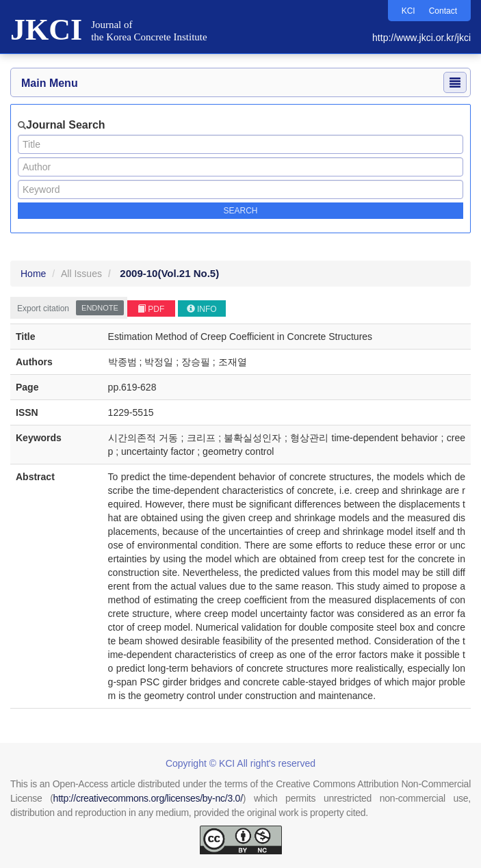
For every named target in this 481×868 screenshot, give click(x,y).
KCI (408, 11)
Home (33, 274)
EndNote (100, 308)
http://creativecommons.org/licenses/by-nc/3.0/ (148, 798)
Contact (443, 11)
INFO (202, 309)
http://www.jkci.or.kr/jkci (421, 38)
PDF (151, 309)
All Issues (81, 274)
